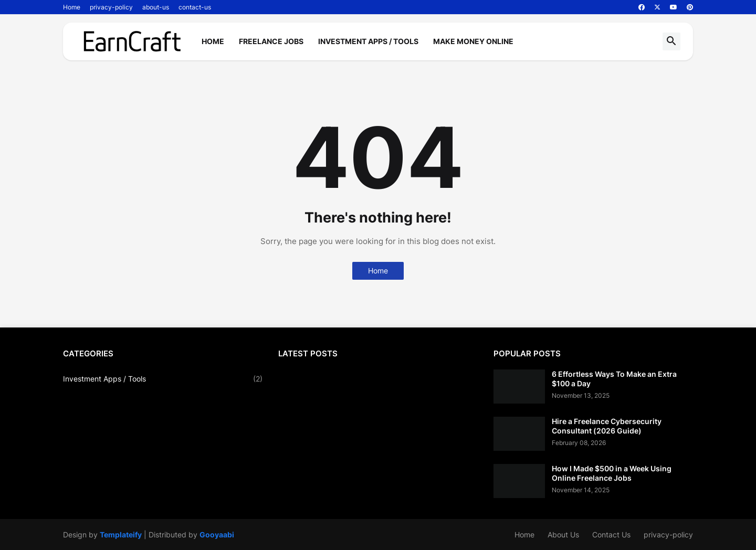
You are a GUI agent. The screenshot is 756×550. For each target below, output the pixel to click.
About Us (563, 535)
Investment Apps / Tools (368, 41)
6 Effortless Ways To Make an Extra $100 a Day (614, 379)
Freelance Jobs (271, 41)
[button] (671, 41)
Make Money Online (473, 41)
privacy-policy (111, 7)
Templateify (121, 535)
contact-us (195, 7)
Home (72, 7)
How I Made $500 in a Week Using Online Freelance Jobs (612, 473)
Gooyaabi (217, 535)
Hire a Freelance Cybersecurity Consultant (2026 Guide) (607, 426)
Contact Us (611, 535)
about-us (156, 7)
